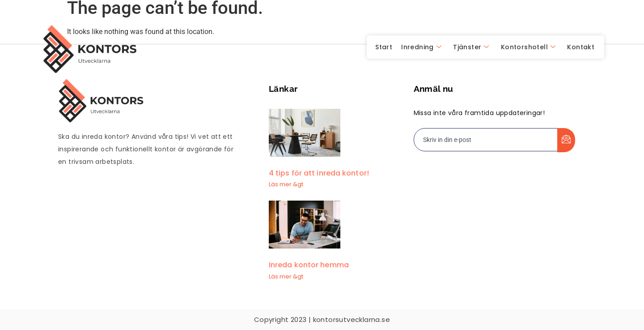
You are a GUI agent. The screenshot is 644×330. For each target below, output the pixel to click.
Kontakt (581, 47)
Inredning (421, 47)
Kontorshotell (528, 47)
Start (384, 47)
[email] (486, 140)
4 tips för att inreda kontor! (319, 173)
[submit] (566, 140)
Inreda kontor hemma (309, 265)
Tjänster (471, 47)
